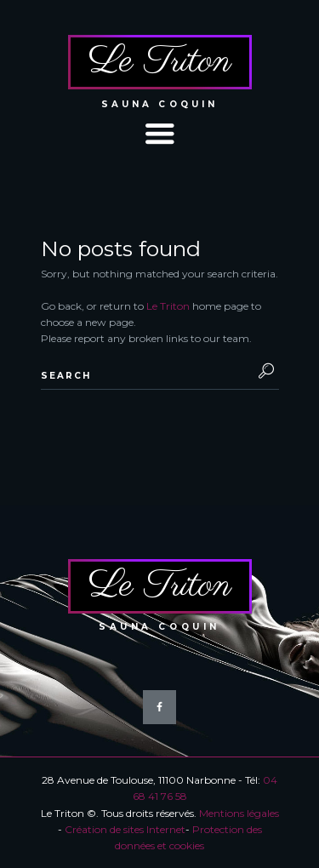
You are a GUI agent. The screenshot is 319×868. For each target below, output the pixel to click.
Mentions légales (239, 813)
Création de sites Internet (125, 829)
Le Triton (168, 306)
